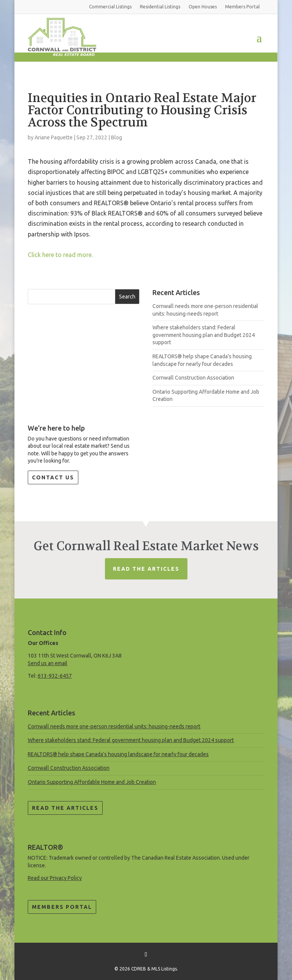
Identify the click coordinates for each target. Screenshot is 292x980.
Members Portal (62, 907)
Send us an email (48, 663)
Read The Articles (146, 569)
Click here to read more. (60, 255)
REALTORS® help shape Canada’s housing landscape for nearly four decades (118, 754)
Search (127, 297)
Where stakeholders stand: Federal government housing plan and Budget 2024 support (204, 335)
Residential (160, 7)
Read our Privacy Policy (55, 878)
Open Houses (203, 7)
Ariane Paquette (54, 137)
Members (242, 7)
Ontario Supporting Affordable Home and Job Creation (92, 782)
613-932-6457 (55, 676)
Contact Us (53, 477)
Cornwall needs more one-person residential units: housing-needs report (114, 726)
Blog (117, 137)
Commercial (110, 7)
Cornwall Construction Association (193, 378)
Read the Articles (65, 808)
